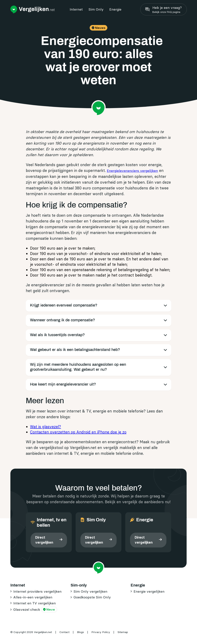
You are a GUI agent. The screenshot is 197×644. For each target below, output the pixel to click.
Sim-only (79, 585)
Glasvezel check (35, 609)
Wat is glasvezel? (45, 427)
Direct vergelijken (44, 540)
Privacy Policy (101, 632)
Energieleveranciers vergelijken (132, 171)
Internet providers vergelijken (37, 591)
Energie (115, 9)
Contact (64, 632)
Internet (76, 9)
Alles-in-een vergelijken (33, 597)
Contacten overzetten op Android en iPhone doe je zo (78, 432)
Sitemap (123, 632)
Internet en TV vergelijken (35, 603)
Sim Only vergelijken (90, 591)
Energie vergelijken (149, 591)
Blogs (80, 632)
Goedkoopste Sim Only (92, 597)
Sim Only (96, 9)
